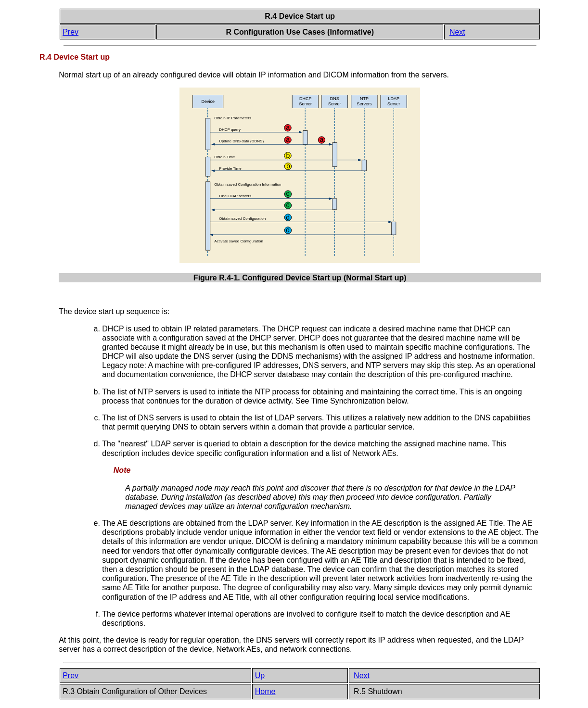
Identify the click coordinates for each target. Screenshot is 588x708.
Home (265, 691)
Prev (70, 32)
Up (260, 676)
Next (457, 32)
